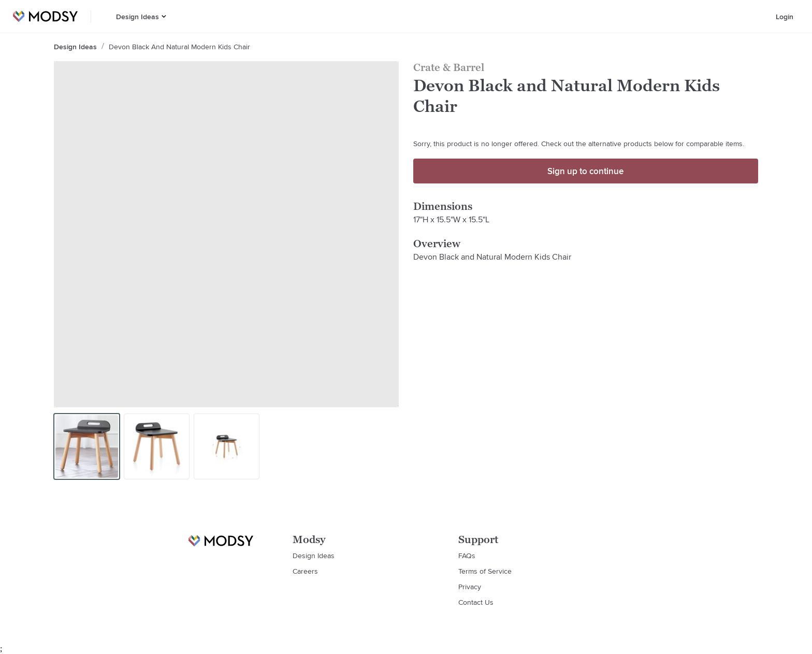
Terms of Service (485, 571)
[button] (164, 16)
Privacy (470, 587)
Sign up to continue (585, 171)
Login (785, 17)
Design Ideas (137, 17)
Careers (305, 571)
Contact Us (476, 602)
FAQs (467, 556)
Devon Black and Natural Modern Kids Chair (179, 47)
